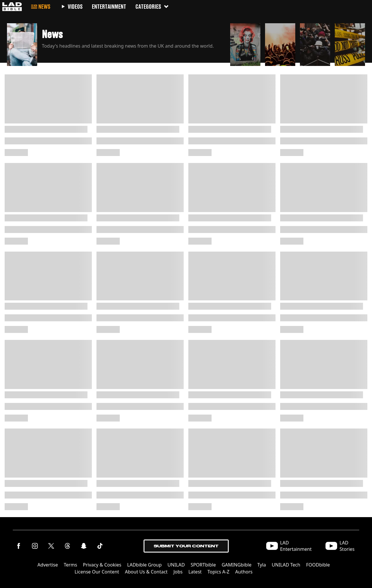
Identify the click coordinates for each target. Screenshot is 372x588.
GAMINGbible (237, 565)
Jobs (178, 572)
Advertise (48, 565)
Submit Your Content (186, 546)
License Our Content (97, 572)
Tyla (262, 565)
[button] (116, 43)
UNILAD (176, 565)
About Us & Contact (146, 572)
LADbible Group (145, 565)
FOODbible (318, 565)
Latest (195, 572)
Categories (152, 7)
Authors (244, 572)
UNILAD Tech (286, 565)
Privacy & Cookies (102, 565)
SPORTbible (203, 565)
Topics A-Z (218, 572)
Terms (70, 565)
